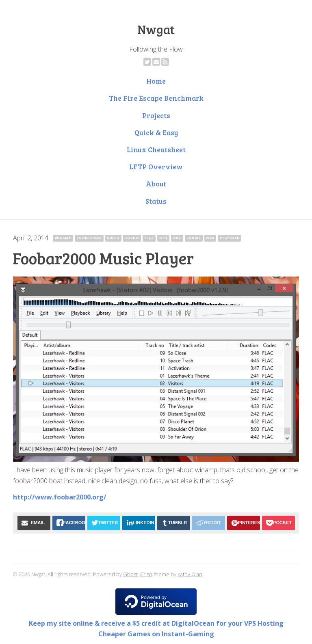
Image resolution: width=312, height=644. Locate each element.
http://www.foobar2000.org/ (60, 497)
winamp (63, 238)
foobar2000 (89, 238)
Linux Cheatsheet (156, 149)
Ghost (130, 574)
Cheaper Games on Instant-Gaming (156, 634)
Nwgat (156, 29)
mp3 (163, 238)
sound (132, 238)
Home (156, 81)
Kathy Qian (190, 574)
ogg (177, 238)
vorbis (193, 238)
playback (229, 238)
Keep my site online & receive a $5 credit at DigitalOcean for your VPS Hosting (156, 623)
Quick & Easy (156, 132)
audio (113, 238)
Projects (156, 115)
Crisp (146, 574)
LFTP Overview (156, 166)
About (156, 184)
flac (149, 238)
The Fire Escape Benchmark (156, 98)
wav (210, 238)
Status (156, 201)
